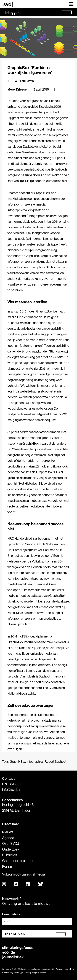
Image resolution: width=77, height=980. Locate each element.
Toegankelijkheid (38, 973)
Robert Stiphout (55, 762)
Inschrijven (15, 934)
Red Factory (8, 973)
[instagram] (4, 884)
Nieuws (28, 81)
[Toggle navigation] (71, 4)
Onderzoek (11, 849)
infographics (35, 762)
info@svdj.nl (11, 790)
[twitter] (16, 884)
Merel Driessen (18, 89)
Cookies (26, 973)
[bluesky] (40, 884)
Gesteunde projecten (18, 861)
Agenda (8, 838)
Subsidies (10, 855)
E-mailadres (11, 914)
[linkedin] (28, 884)
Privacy (18, 973)
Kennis (7, 866)
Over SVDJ (11, 843)
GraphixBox (18, 762)
